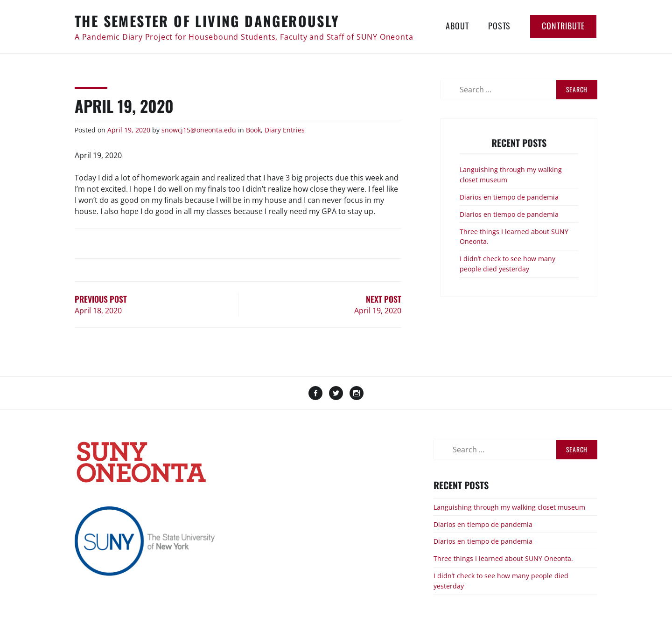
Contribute (563, 26)
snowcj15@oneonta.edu (199, 130)
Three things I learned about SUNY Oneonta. (503, 558)
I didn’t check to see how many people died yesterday (507, 264)
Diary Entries (285, 130)
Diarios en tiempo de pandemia (509, 197)
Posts (499, 26)
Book (253, 130)
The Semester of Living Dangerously (207, 21)
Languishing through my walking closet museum (509, 507)
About (457, 26)
